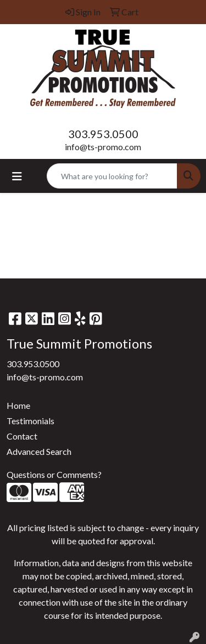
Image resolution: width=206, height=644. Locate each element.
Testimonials (30, 421)
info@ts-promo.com (103, 147)
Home (18, 405)
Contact (22, 436)
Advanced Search (39, 451)
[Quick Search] (112, 176)
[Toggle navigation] (17, 176)
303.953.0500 (103, 134)
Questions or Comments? (54, 474)
